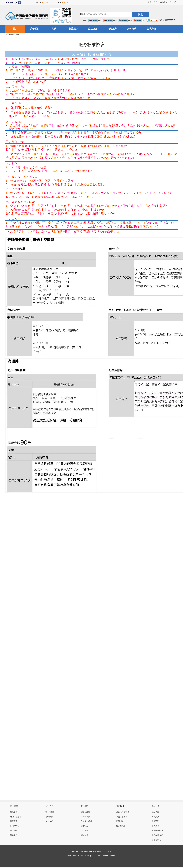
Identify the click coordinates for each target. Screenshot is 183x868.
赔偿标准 (120, 821)
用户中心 (173, 2)
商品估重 (155, 812)
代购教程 (14, 835)
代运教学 (14, 812)
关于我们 (35, 29)
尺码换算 (155, 817)
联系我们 (151, 29)
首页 (15, 29)
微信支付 (49, 817)
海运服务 (112, 29)
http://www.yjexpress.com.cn (91, 851)
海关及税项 (85, 812)
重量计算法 (85, 817)
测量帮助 (155, 821)
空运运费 (85, 830)
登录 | (150, 2)
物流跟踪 (73, 29)
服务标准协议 (157, 835)
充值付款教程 (16, 817)
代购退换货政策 (123, 812)
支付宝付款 (50, 812)
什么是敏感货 (86, 821)
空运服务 (93, 29)
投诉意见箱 (121, 826)
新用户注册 (15, 826)
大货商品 (85, 826)
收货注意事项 (122, 817)
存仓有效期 (156, 840)
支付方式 (132, 29)
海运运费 (85, 835)
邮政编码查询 (157, 830)
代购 (54, 29)
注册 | (156, 2)
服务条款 (155, 826)
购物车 (163, 2)
